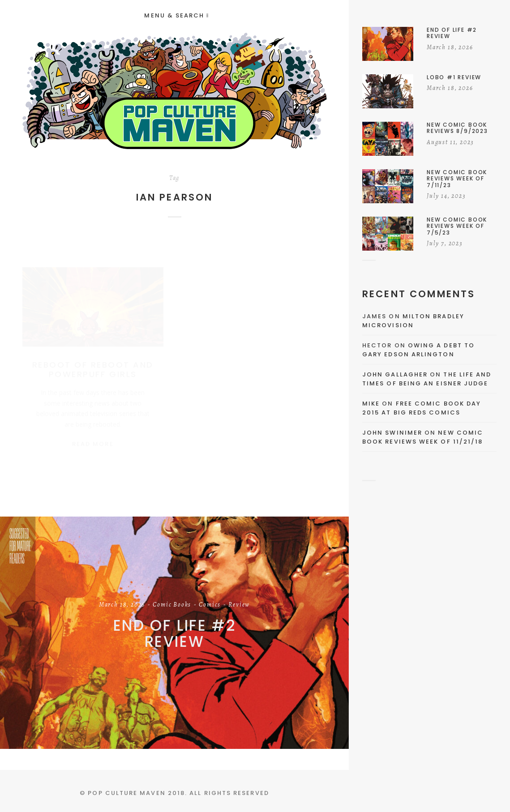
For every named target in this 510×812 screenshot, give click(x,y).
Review (239, 605)
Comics (210, 605)
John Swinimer (392, 433)
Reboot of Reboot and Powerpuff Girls (93, 361)
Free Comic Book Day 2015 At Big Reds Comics (422, 408)
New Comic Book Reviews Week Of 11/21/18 (423, 437)
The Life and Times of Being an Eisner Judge (427, 379)
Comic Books (172, 605)
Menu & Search (176, 15)
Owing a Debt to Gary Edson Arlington (418, 350)
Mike (371, 404)
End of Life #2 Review (175, 633)
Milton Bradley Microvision (413, 321)
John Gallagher (395, 374)
